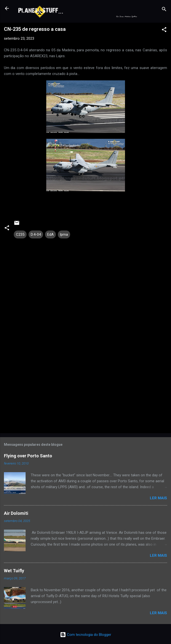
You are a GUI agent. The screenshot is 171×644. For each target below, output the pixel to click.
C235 (20, 234)
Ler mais (158, 498)
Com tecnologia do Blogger (86, 635)
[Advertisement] (85, 391)
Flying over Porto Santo (28, 456)
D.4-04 (36, 234)
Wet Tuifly (14, 571)
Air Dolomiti (16, 513)
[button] (164, 30)
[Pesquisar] (164, 10)
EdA (50, 234)
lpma (64, 234)
